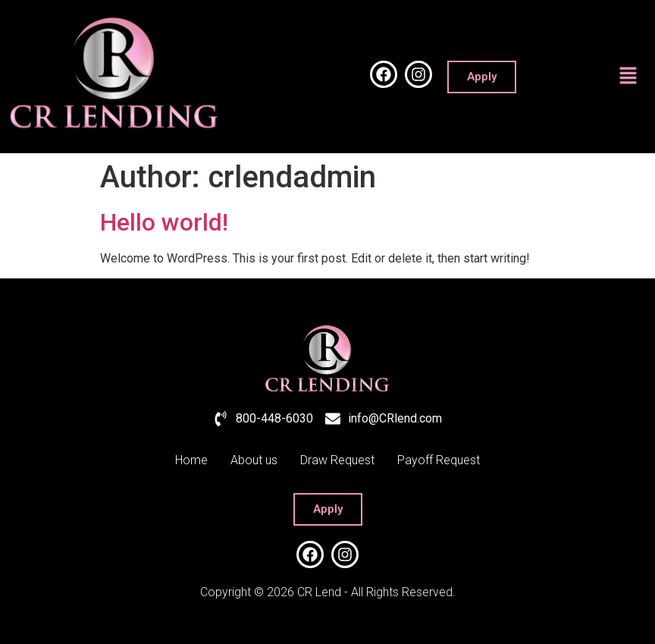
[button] (628, 77)
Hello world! (164, 222)
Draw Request (337, 460)
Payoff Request (439, 460)
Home (191, 460)
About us (254, 460)
